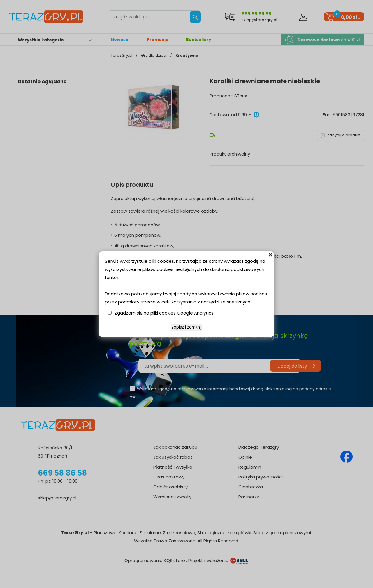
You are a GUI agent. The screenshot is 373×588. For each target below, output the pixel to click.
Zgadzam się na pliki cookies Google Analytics (164, 313)
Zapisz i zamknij (186, 327)
